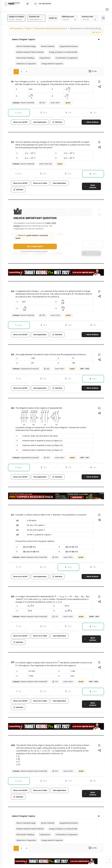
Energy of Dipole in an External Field (63, 52)
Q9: (13, 662)
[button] (99, 82)
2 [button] (21, 72)
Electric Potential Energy (26, 46)
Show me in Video (40, 183)
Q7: (13, 515)
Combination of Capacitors (67, 58)
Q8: (13, 596)
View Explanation (40, 122)
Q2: (13, 142)
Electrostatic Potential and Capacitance (51, 28)
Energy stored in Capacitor (52, 64)
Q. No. (93, 71)
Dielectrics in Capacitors (26, 64)
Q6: (13, 408)
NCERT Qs (53, 18)
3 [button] (27, 72)
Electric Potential (48, 46)
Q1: (12, 81)
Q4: (13, 291)
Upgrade (97, 32)
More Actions (91, 122)
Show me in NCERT (20, 122)
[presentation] (29, 82)
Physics (28, 28)
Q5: (13, 354)
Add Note (57, 122)
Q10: (13, 745)
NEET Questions (16, 28)
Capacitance (45, 58)
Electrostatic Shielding (25, 58)
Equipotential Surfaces (69, 46)
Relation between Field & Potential (30, 52)
